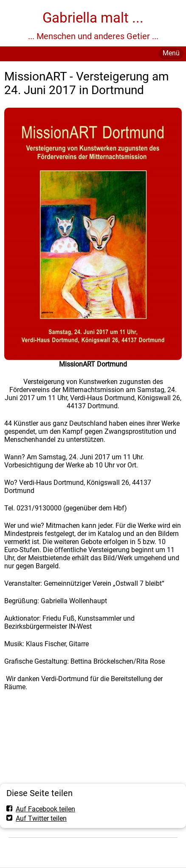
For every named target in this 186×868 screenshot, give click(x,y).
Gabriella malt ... (93, 18)
